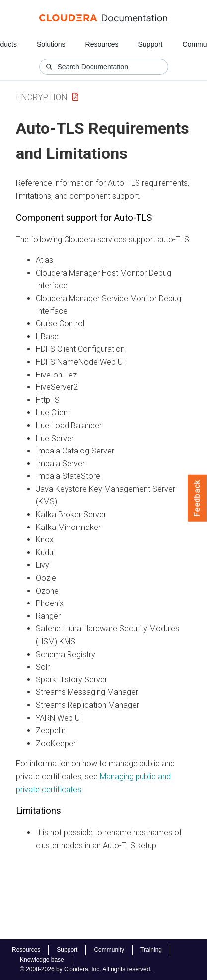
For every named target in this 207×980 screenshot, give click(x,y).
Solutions (51, 44)
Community (109, 950)
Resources (102, 44)
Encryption (42, 97)
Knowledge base (42, 960)
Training (151, 950)
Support (150, 44)
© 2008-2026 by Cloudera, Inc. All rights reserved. (86, 969)
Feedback (197, 498)
